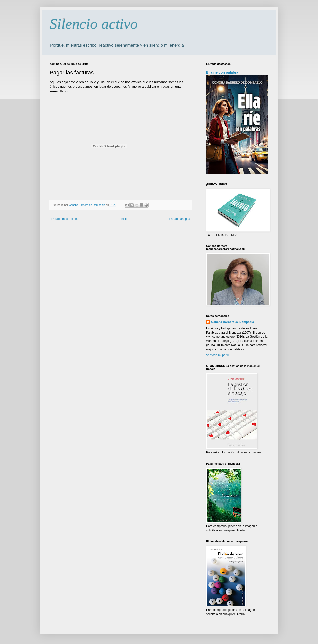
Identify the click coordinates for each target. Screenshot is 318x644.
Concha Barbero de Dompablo (233, 322)
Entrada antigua (179, 219)
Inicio (124, 219)
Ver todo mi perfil (217, 355)
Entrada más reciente (65, 219)
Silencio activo (94, 24)
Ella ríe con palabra (222, 72)
